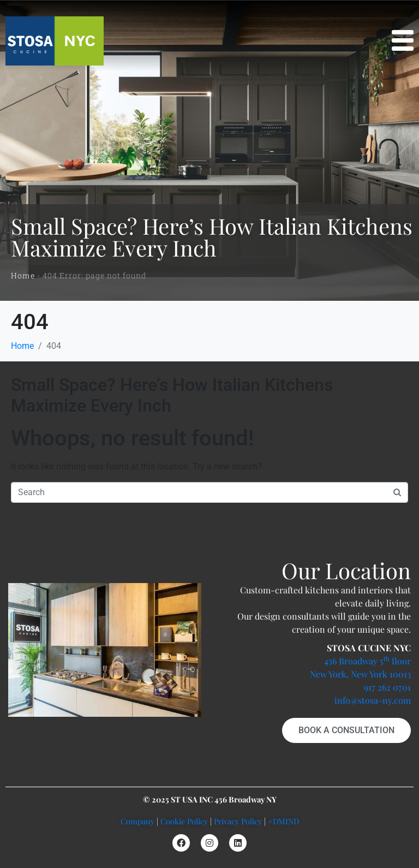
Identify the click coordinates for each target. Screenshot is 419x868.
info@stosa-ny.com (373, 700)
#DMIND (283, 821)
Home (23, 275)
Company (137, 821)
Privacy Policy (238, 821)
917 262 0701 (387, 687)
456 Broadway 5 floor (367, 661)
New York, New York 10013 (360, 674)
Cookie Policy (184, 821)
